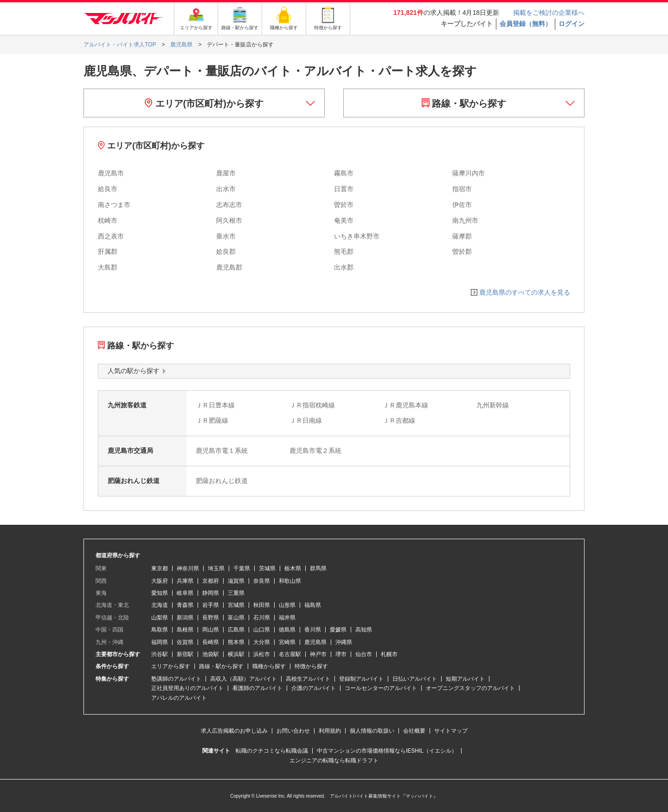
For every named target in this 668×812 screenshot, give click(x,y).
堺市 (341, 654)
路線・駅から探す (464, 103)
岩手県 (211, 605)
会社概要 (414, 731)
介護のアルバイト (314, 688)
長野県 (211, 618)
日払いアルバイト (415, 679)
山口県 (262, 630)
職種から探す (269, 666)
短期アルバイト (465, 679)
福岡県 (160, 642)
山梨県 (160, 618)
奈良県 (262, 581)
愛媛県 (338, 630)
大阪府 (160, 581)
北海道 (160, 605)
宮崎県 (287, 642)
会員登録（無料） (526, 24)
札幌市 (389, 654)
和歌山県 (290, 581)
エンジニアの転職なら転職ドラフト (334, 760)
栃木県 (293, 568)
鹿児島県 (315, 642)
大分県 (262, 642)
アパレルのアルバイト (179, 698)
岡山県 (211, 630)
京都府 (211, 581)
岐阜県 (185, 593)
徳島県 (287, 630)
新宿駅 (185, 654)
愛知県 (160, 593)
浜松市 (262, 654)
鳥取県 (160, 630)
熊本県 (236, 642)
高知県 (364, 630)
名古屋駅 (290, 654)
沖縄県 (344, 642)
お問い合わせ (293, 731)
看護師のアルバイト (257, 688)
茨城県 (267, 568)
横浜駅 (236, 654)
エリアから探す (171, 666)
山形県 (287, 605)
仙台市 (364, 654)
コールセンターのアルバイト (381, 688)
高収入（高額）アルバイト (244, 679)
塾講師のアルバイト (176, 679)
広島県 (236, 630)
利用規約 (330, 731)
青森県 (185, 605)
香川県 (313, 630)
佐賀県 (185, 642)
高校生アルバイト (308, 679)
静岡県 (211, 593)
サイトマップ (451, 731)
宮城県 (236, 605)
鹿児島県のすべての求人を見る (525, 292)
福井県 (287, 618)
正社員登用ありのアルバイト (187, 688)
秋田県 (262, 605)
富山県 (236, 618)
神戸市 (318, 654)
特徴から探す (311, 666)
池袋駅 (211, 654)
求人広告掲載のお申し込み (234, 731)
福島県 (313, 605)
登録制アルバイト (361, 679)
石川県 (262, 618)
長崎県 (211, 642)
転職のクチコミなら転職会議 (272, 751)
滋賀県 (236, 581)
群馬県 (318, 568)
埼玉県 (216, 568)
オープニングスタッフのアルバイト (470, 688)
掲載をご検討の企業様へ (549, 13)
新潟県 (185, 618)
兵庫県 (185, 581)
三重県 (236, 593)
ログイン (572, 24)
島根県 (185, 630)
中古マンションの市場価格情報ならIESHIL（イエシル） (387, 751)
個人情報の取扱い (372, 731)
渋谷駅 (160, 654)
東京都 (160, 568)
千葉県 (242, 568)
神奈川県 (188, 568)
